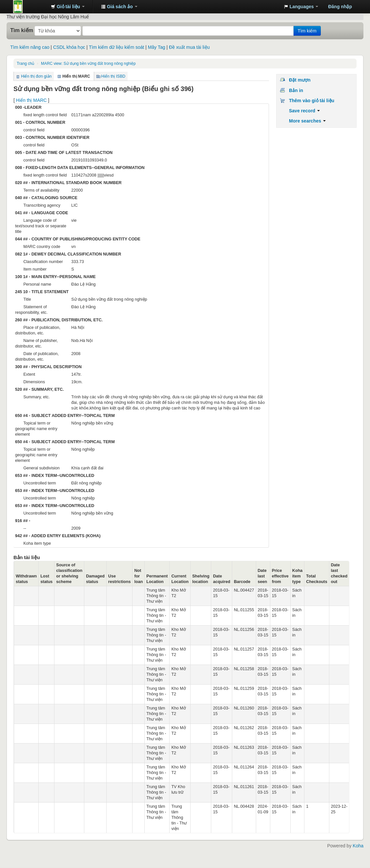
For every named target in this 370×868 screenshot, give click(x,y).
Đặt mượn (300, 80)
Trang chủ (25, 64)
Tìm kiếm (22, 30)
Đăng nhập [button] (340, 7)
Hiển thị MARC (31, 100)
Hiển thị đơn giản (36, 76)
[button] (68, 7)
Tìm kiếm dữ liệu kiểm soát (116, 47)
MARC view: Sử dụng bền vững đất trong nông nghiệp (88, 64)
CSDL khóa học (69, 47)
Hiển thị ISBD (113, 76)
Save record (304, 111)
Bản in (296, 90)
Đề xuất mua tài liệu (189, 47)
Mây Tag (157, 47)
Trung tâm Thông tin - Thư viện (30, 7)
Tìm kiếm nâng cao (30, 47)
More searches (307, 121)
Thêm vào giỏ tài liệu (312, 101)
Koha (358, 846)
